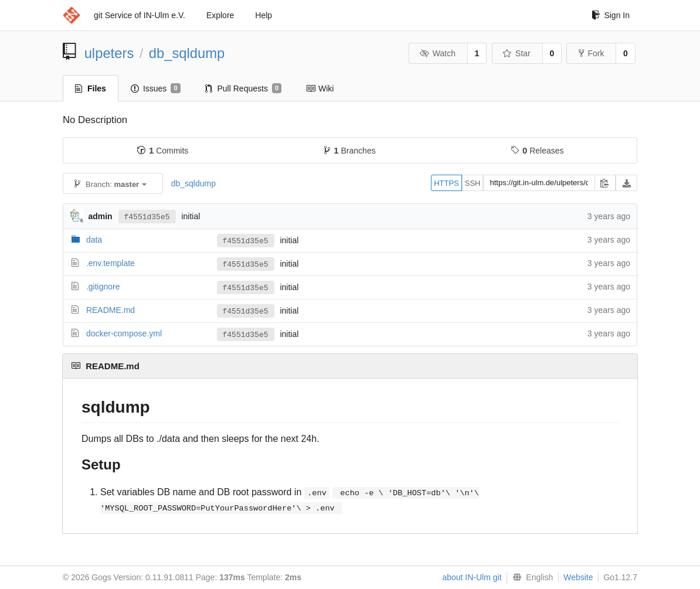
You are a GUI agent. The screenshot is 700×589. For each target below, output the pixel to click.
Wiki (320, 88)
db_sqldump (187, 53)
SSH (473, 183)
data (94, 240)
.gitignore (103, 287)
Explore (220, 15)
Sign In (611, 15)
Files (91, 88)
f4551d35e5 (147, 216)
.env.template (111, 263)
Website (578, 577)
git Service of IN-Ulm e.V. (140, 15)
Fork (591, 53)
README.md (111, 310)
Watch (437, 53)
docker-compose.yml (124, 333)
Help (264, 15)
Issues (156, 88)
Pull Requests (244, 88)
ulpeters (109, 53)
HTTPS (446, 183)
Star (516, 53)
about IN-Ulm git (472, 577)
